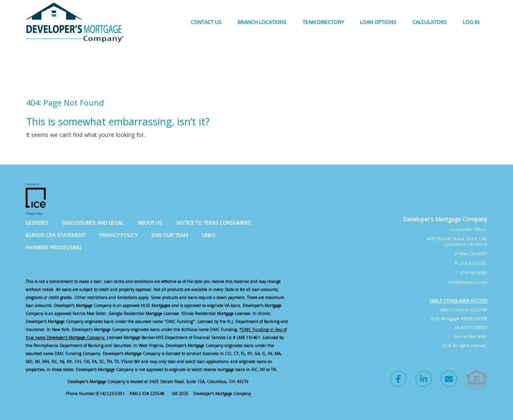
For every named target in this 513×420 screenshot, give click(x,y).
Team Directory (323, 22)
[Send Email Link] (449, 380)
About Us (150, 223)
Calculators (430, 22)
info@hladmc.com (468, 282)
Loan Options (378, 22)
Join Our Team (170, 235)
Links (209, 235)
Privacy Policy (118, 235)
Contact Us (206, 22)
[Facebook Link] (398, 380)
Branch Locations (262, 22)
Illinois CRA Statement (56, 235)
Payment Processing (54, 247)
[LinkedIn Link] (424, 380)
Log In (471, 22)
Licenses (37, 223)
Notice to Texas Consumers (214, 223)
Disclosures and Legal (93, 223)
